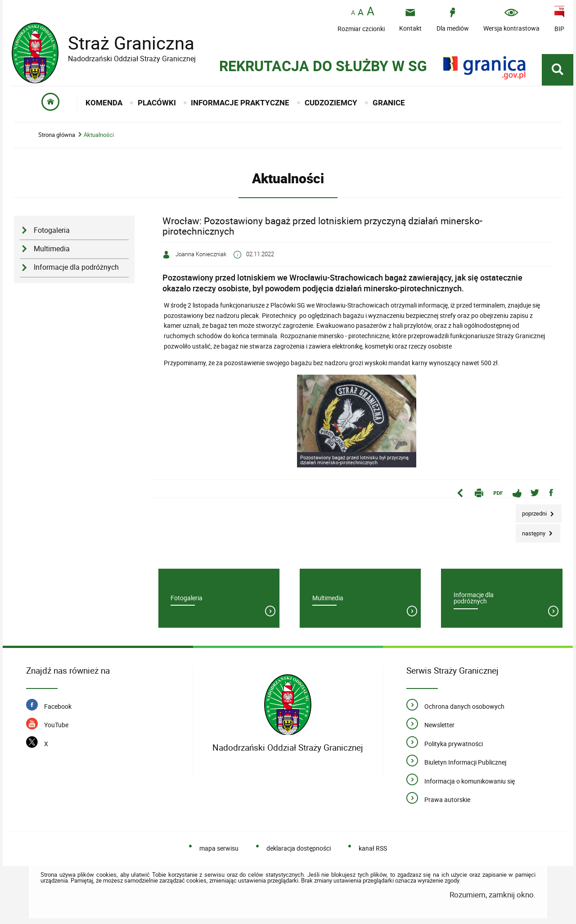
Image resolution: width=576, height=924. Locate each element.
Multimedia (52, 249)
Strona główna (57, 135)
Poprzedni (532, 511)
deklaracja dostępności (299, 848)
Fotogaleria (52, 230)
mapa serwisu (219, 848)
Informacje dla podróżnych (76, 267)
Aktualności (99, 135)
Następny (531, 531)
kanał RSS (373, 848)
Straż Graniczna (124, 43)
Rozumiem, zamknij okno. (493, 895)
